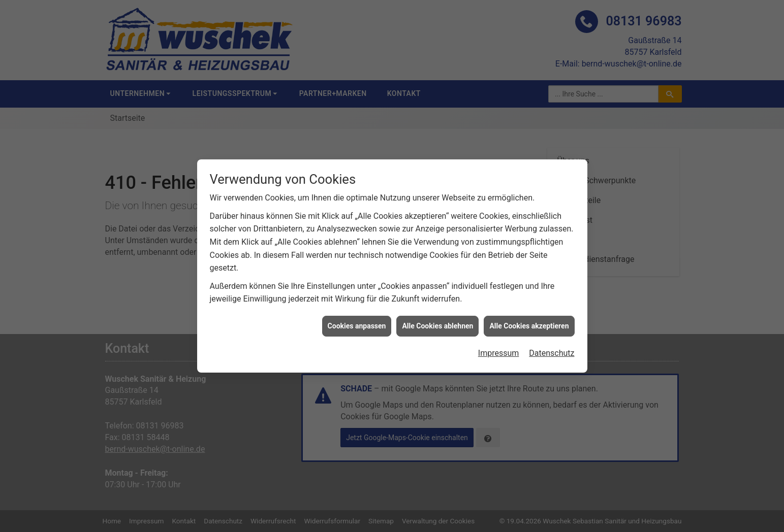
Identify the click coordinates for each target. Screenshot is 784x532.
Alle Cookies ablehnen (437, 320)
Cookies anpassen (357, 320)
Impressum (499, 347)
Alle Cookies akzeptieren (529, 320)
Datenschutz (552, 347)
